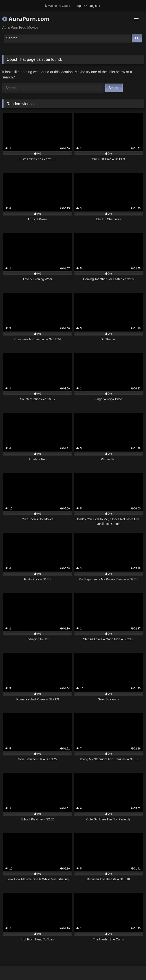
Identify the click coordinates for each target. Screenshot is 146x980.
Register (94, 6)
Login (79, 6)
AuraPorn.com (26, 19)
